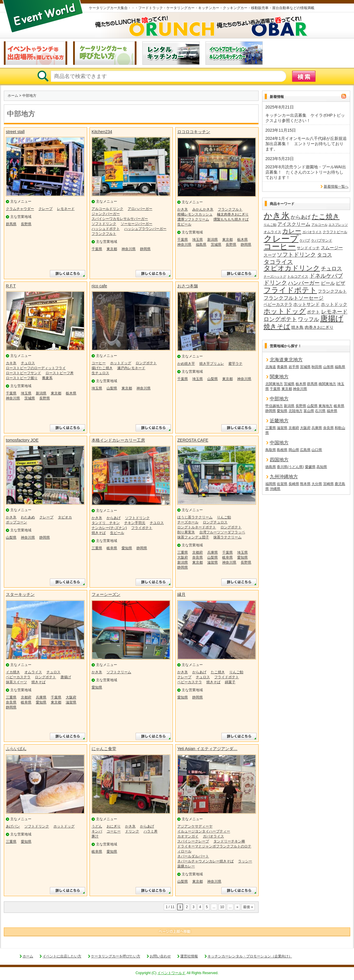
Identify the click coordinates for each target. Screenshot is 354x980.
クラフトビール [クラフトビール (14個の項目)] (335, 232)
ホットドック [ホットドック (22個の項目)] (334, 304)
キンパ (97, 831)
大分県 (317, 484)
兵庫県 (213, 552)
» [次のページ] (237, 907)
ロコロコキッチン (194, 132)
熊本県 (305, 484)
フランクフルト (104, 234)
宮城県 (305, 367)
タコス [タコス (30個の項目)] (324, 255)
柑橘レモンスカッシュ (195, 214)
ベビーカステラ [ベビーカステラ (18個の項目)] (278, 305)
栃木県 (242, 240)
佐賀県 (282, 484)
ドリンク (132, 831)
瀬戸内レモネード (131, 368)
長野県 (26, 224)
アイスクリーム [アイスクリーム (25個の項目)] (294, 224)
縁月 (181, 594)
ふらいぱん (16, 749)
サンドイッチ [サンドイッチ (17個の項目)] (308, 248)
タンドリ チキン (106, 523)
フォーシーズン (106, 594)
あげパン (13, 826)
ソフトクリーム (119, 672)
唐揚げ (66, 677)
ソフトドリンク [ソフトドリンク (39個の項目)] (296, 255)
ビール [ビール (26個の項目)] (328, 283)
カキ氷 (11, 363)
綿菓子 (230, 682)
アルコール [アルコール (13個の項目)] (320, 225)
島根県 (282, 450)
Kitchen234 (102, 132)
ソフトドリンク (104, 224)
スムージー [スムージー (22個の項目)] (332, 248)
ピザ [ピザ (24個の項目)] (340, 283)
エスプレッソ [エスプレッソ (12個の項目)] (338, 225)
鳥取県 (271, 450)
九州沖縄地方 (284, 477)
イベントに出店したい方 (62, 956)
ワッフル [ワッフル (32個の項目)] (309, 319)
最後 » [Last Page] (248, 907)
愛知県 (127, 548)
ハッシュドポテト (106, 229)
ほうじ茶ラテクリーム (195, 517)
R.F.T (11, 286)
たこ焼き (218, 672)
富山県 (309, 411)
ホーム (13, 96)
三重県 (97, 548)
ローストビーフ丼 (60, 373)
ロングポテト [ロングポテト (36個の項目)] (280, 319)
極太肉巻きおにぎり (233, 214)
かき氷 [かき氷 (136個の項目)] (277, 216)
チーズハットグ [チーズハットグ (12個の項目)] (275, 277)
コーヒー (99, 363)
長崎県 (294, 484)
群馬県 (11, 224)
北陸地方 (296, 411)
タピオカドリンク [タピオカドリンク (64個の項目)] (292, 268)
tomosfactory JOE (22, 440)
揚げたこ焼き (102, 368)
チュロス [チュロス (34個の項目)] (331, 268)
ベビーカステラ (18, 677)
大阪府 (183, 557)
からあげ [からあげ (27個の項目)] (301, 217)
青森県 (282, 367)
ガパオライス (213, 836)
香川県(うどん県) (290, 467)
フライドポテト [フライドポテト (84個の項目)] (290, 290)
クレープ (45, 209)
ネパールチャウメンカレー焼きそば (205, 861)
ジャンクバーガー (106, 214)
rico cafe (99, 286)
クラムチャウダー (20, 209)
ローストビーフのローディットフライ (36, 368)
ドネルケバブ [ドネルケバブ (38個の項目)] (326, 276)
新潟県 (213, 240)
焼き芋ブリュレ (212, 364)
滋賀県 (213, 562)
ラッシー (245, 861)
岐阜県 (112, 548)
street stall (15, 132)
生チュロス (100, 373)
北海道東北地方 (286, 360)
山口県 (317, 450)
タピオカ (65, 517)
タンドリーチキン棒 (229, 841)
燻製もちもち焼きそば (231, 219)
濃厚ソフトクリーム (193, 219)
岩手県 (294, 367)
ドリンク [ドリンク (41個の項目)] (275, 283)
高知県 (322, 467)
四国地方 (279, 460)
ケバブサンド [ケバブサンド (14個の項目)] (322, 240)
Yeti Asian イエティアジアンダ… (207, 749)
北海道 (271, 367)
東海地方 (326, 406)
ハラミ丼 (151, 831)
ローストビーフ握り (22, 378)
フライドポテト (227, 677)
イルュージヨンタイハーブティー (204, 831)
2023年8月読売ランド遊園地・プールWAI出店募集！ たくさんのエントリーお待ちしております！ (306, 172)
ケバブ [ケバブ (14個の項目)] (305, 240)
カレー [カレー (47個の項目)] (292, 231)
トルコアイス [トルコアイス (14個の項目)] (298, 277)
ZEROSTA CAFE (193, 440)
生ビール (184, 224)
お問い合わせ (160, 956)
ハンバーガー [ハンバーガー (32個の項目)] (304, 283)
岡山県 (294, 450)
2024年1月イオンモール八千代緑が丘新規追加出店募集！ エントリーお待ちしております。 (306, 144)
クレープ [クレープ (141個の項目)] (281, 239)
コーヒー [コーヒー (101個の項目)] (280, 247)
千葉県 (97, 249)
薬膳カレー (186, 866)
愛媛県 (310, 467)
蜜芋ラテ (235, 364)
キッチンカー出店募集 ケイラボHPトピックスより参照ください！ (305, 118)
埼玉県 (198, 240)
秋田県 (317, 367)
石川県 (320, 411)
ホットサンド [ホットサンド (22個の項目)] (306, 304)
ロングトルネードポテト (197, 527)
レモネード (66, 209)
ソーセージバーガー (136, 224)
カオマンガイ (188, 836)
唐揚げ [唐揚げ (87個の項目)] (332, 319)
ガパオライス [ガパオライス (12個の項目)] (312, 232)
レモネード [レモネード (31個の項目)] (334, 312)
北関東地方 (274, 384)
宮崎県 (328, 484)
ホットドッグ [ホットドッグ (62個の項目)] (285, 311)
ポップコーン (16, 522)
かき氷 (183, 209)
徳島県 (271, 467)
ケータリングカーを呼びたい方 (116, 956)
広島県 (305, 450)
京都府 (198, 552)
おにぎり (114, 826)
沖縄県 (275, 489)
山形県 (328, 367)
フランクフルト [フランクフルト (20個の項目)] (332, 291)
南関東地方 (327, 384)
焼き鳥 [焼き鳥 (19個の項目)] (297, 327)
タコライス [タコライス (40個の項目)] (278, 262)
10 (222, 907)
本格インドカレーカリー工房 (118, 440)
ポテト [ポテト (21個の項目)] (313, 312)
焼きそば (99, 533)
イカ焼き (13, 672)
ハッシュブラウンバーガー (145, 229)
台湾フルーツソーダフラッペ (222, 532)
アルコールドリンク (107, 209)
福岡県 (271, 484)
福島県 (201, 245)
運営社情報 (189, 956)
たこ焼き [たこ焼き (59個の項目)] (326, 217)
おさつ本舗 (188, 286)
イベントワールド (171, 973)
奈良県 (198, 557)
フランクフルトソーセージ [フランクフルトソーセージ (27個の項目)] (294, 298)
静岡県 (145, 249)
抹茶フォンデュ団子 (193, 537)
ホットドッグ (121, 363)
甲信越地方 (274, 406)
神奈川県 (129, 249)
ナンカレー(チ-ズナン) (109, 528)
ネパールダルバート (193, 856)
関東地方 (279, 377)
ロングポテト (146, 363)
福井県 (332, 411)
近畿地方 (279, 421)
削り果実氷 (186, 532)
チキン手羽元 (135, 523)
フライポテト (142, 528)
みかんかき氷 (203, 209)
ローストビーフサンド (23, 373)
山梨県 (112, 388)
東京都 (112, 249)
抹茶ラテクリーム (227, 537)
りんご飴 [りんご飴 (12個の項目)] (270, 225)
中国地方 (279, 443)
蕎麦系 (47, 378)
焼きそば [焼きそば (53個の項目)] (277, 327)
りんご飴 (224, 517)
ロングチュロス (215, 522)
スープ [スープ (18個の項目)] (270, 255)
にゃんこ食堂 (104, 749)
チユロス (157, 523)
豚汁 (95, 836)
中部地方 (279, 399)
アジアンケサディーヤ (195, 826)
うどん (97, 826)
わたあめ (28, 517)
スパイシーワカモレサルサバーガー (120, 219)
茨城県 (216, 245)
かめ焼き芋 (186, 364)
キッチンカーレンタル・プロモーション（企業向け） (250, 956)
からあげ (114, 518)
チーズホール (188, 522)
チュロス (28, 363)
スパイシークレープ (193, 841)
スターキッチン (20, 594)
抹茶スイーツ (16, 682)
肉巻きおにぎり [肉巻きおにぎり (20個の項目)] (319, 327)
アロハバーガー (140, 209)
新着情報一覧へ (336, 186)
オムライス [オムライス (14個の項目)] (272, 232)
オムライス (33, 672)
